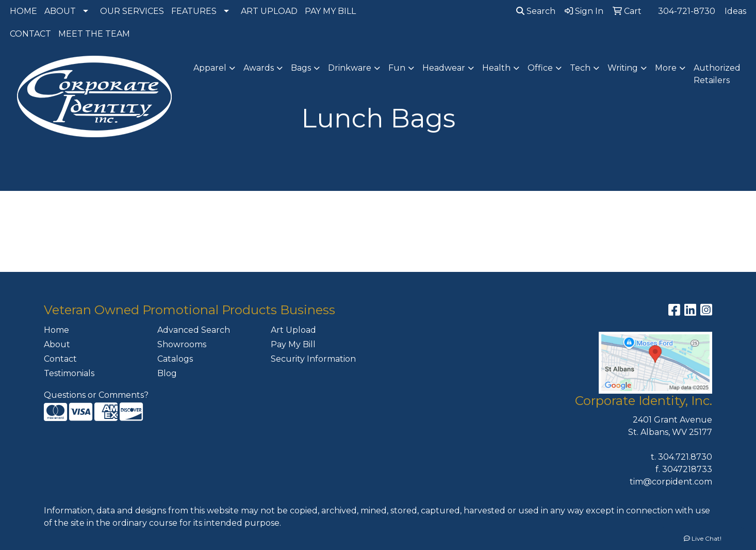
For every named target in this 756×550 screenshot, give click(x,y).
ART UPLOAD (269, 11)
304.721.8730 (685, 457)
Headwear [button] (444, 68)
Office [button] (540, 68)
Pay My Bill (293, 344)
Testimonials (69, 373)
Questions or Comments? (96, 395)
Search (536, 11)
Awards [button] (259, 68)
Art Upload (293, 330)
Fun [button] (397, 68)
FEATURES (194, 11)
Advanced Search (194, 330)
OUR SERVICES (132, 11)
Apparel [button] (210, 68)
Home (56, 330)
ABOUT (60, 11)
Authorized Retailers (717, 74)
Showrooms (182, 344)
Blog (167, 373)
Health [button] (496, 68)
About (57, 344)
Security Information (313, 359)
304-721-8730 (687, 11)
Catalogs (175, 359)
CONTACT (30, 34)
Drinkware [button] (350, 68)
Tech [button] (580, 68)
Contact (60, 359)
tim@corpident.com (671, 482)
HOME (23, 11)
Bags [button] (301, 68)
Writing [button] (623, 68)
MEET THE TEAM (94, 34)
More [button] (666, 68)
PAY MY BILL (330, 11)
